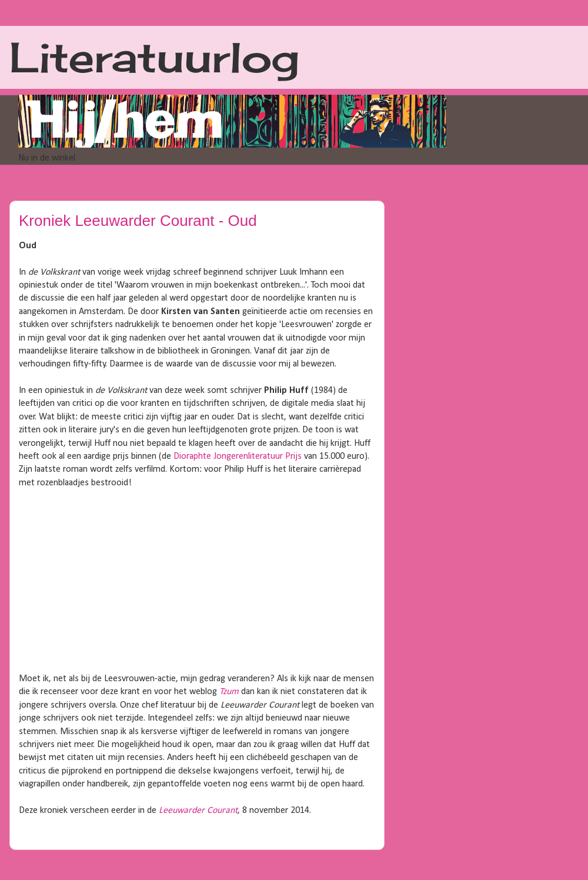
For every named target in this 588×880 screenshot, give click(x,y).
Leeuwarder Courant (198, 811)
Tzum (229, 692)
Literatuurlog (154, 57)
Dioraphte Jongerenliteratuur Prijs (238, 456)
